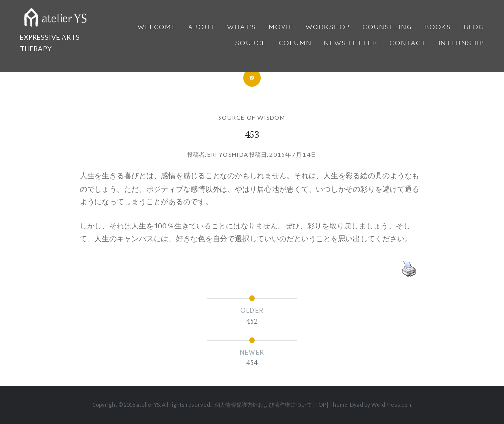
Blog (474, 27)
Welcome (157, 27)
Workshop (328, 27)
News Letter (351, 43)
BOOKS (438, 27)
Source (251, 43)
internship (461, 43)
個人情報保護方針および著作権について (263, 405)
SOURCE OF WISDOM (252, 117)
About (201, 27)
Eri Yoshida (228, 154)
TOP (321, 405)
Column (295, 43)
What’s (241, 27)
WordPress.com (391, 405)
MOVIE (281, 27)
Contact (408, 43)
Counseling (387, 27)
